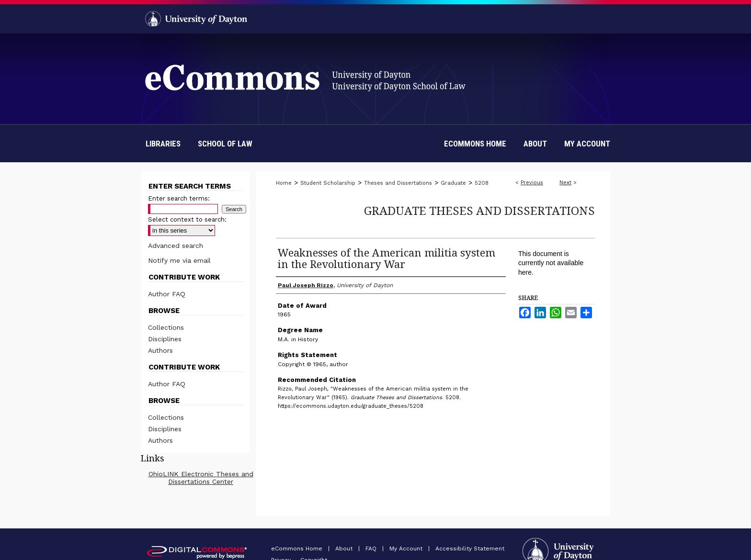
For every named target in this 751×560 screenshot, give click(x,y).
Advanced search (176, 246)
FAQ (372, 549)
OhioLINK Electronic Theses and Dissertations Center (201, 478)
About (345, 549)
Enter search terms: (179, 198)
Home (284, 183)
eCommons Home (298, 549)
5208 (482, 183)
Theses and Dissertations (398, 183)
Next (565, 183)
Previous (532, 183)
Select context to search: (187, 219)
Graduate (453, 183)
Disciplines (165, 339)
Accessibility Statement (470, 549)
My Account (407, 549)
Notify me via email (179, 260)
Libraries (163, 144)
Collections (166, 327)
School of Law (225, 144)
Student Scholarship (328, 183)
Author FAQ (167, 294)
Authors (160, 350)
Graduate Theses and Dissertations (479, 210)
